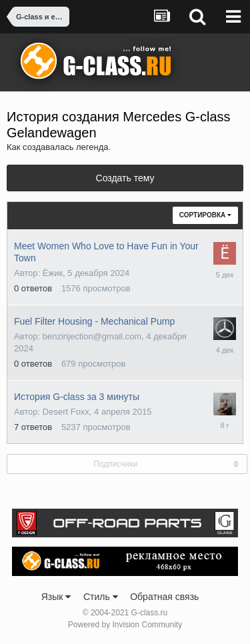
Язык (56, 597)
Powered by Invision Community (125, 625)
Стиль (101, 597)
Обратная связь (164, 597)
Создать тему (125, 178)
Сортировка (205, 215)
